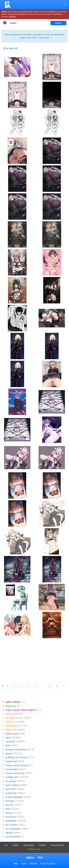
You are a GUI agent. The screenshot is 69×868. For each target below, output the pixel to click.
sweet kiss (11, 706)
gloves (9, 753)
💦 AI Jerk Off (10, 48)
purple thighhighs (14, 797)
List (6, 845)
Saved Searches (58, 845)
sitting (9, 813)
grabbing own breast (16, 757)
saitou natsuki (13, 702)
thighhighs (11, 821)
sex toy (9, 805)
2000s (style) (12, 734)
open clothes (12, 785)
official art (10, 722)
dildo (8, 745)
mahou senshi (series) (17, 765)
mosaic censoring (15, 773)
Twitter (24, 864)
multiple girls (12, 777)
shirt (8, 809)
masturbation (12, 769)
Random (43, 845)
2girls (8, 738)
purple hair (11, 793)
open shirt (11, 789)
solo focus (11, 817)
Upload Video (29, 845)
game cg (10, 714)
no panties (11, 781)
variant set (11, 730)
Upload (15, 845)
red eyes (10, 801)
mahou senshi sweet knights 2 (21, 710)
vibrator (9, 833)
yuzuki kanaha (13, 837)
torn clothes (12, 825)
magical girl (11, 761)
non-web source (14, 718)
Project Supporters (48, 864)
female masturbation (16, 750)
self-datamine (13, 726)
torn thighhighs (13, 829)
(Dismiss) (12, 16)
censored (10, 742)
